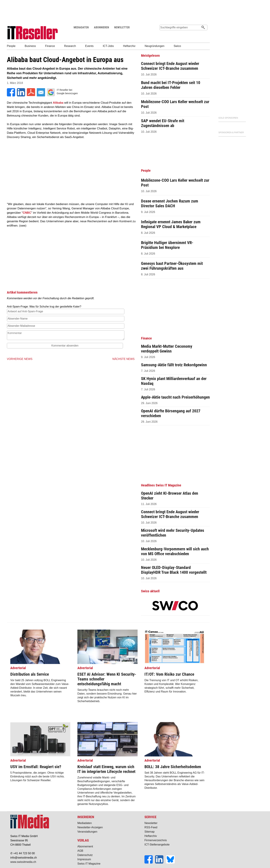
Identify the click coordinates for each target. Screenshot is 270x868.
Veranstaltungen (87, 832)
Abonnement (85, 846)
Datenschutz (85, 855)
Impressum (84, 859)
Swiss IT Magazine (89, 864)
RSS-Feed (151, 827)
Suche (162, 34)
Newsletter (151, 823)
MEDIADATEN (81, 27)
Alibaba (58, 103)
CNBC (27, 213)
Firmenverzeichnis (156, 840)
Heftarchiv (151, 836)
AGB (80, 851)
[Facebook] (150, 863)
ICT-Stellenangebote (157, 845)
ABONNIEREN (101, 27)
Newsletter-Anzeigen (90, 827)
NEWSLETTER (122, 27)
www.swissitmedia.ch (23, 862)
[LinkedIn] (160, 863)
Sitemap (150, 832)
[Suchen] (203, 28)
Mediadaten (85, 823)
